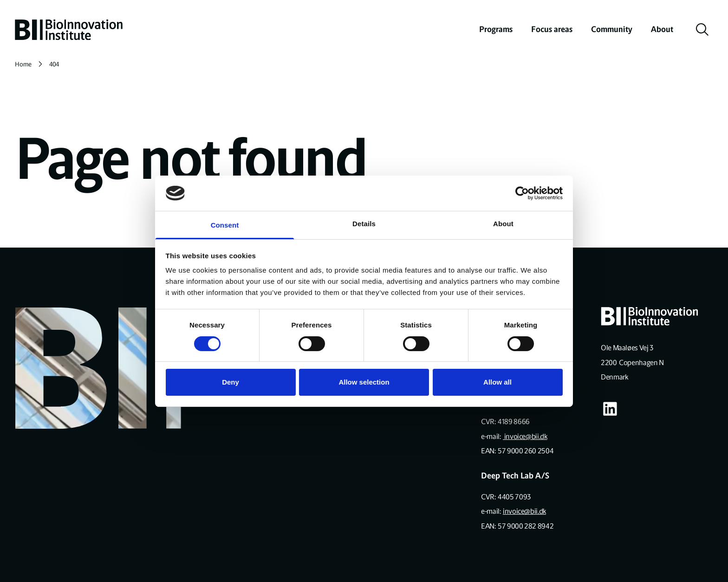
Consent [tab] (225, 225)
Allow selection (364, 382)
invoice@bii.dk (525, 436)
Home (23, 64)
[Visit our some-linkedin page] (610, 409)
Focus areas (552, 29)
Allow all (497, 382)
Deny (231, 382)
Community (612, 29)
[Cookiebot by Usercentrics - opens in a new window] (522, 193)
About (662, 29)
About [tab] (503, 224)
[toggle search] (702, 30)
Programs (496, 29)
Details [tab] (364, 224)
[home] (69, 30)
